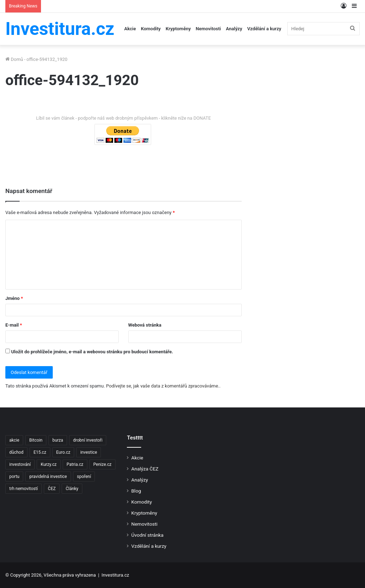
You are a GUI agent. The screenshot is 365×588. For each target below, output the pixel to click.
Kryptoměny (178, 29)
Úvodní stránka (147, 535)
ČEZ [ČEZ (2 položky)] (52, 489)
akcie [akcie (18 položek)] (14, 440)
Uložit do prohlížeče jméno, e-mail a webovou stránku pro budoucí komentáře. (92, 352)
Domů (14, 59)
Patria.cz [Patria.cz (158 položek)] (75, 464)
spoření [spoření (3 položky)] (84, 477)
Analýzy (234, 29)
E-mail (14, 325)
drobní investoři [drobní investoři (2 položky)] (88, 440)
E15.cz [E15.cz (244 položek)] (40, 452)
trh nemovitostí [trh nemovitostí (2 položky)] (24, 489)
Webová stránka (145, 325)
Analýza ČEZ (145, 469)
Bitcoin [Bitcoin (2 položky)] (36, 440)
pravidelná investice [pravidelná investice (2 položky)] (48, 477)
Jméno (14, 298)
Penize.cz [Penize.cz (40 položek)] (102, 464)
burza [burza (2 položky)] (58, 440)
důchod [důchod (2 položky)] (16, 452)
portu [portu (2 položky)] (14, 477)
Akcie (130, 29)
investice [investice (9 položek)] (89, 452)
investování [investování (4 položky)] (20, 464)
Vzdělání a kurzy (264, 29)
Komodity (151, 29)
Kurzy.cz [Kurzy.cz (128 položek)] (48, 464)
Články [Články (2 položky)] (72, 489)
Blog (136, 491)
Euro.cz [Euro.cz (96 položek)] (63, 452)
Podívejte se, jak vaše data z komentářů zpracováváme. (163, 386)
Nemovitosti (208, 29)
